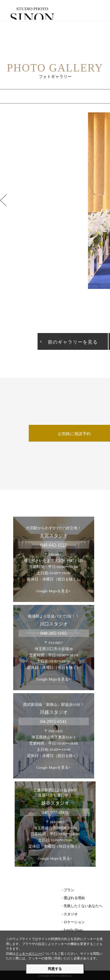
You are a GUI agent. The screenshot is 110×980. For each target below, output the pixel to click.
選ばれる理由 (74, 898)
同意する (55, 969)
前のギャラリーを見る (73, 342)
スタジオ (71, 914)
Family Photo (73, 930)
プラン (69, 890)
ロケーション (74, 922)
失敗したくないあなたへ (83, 906)
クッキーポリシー (28, 954)
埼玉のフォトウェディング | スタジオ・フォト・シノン (55, 14)
